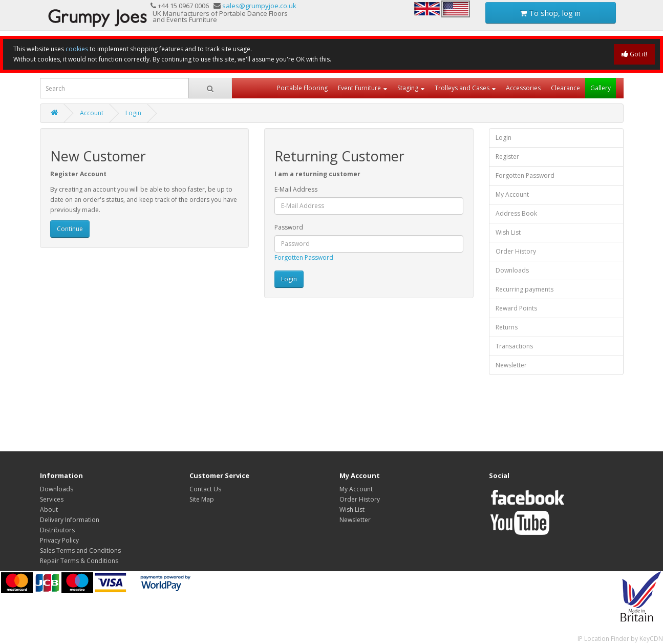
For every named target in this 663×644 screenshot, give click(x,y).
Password (289, 227)
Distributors (57, 530)
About (49, 510)
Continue (70, 229)
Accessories (523, 88)
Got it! (634, 54)
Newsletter (511, 365)
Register (507, 157)
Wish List (508, 232)
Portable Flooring (302, 88)
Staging (408, 88)
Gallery (601, 88)
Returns (507, 327)
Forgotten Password (304, 257)
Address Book (516, 213)
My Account (512, 194)
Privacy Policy (59, 540)
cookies (77, 49)
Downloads (512, 270)
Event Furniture (359, 88)
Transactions (514, 346)
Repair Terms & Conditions (79, 561)
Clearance (565, 88)
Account (92, 113)
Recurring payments (525, 289)
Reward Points (516, 308)
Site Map (202, 499)
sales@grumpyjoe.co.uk (259, 6)
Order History (516, 251)
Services (52, 499)
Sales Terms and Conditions (80, 550)
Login (133, 113)
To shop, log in (550, 13)
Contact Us (205, 489)
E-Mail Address (296, 189)
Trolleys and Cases (462, 88)
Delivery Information (70, 520)
